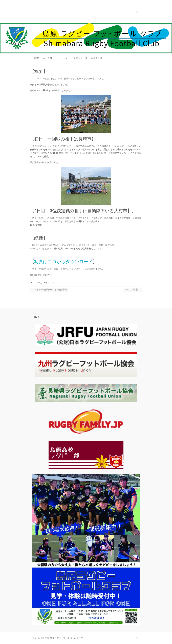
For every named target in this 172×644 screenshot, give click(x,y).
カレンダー (64, 58)
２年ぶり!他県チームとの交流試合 (49, 290)
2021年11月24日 (39, 283)
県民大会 (47, 275)
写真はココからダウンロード (63, 262)
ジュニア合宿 (133, 290)
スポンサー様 (80, 58)
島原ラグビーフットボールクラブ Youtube (137, 12)
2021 (53, 283)
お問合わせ (96, 58)
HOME (36, 58)
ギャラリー (49, 58)
